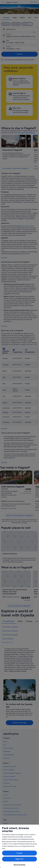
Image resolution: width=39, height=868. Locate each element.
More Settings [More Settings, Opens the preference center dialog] (19, 865)
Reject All (19, 859)
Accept (19, 853)
